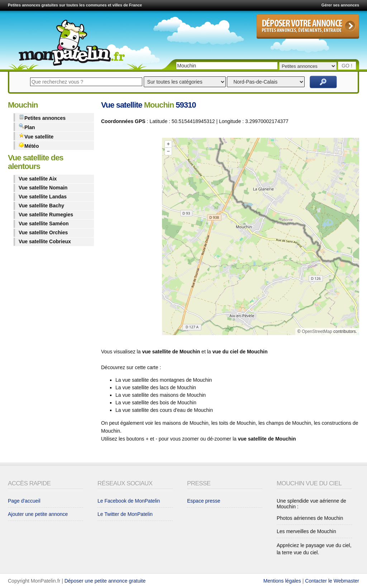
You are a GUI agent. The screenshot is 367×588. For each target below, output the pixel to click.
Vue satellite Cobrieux (45, 241)
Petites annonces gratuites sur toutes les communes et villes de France (75, 5)
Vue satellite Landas (43, 197)
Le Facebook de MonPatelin (129, 501)
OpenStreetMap (317, 331)
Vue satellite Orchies (43, 232)
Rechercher (323, 82)
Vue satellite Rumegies (46, 215)
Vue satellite (36, 136)
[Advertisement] (130, 238)
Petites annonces (42, 117)
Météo (29, 145)
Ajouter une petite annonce (38, 514)
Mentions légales (282, 581)
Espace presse (204, 501)
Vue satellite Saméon (44, 224)
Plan (27, 127)
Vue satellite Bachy (41, 206)
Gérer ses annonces (340, 5)
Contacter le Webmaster (332, 581)
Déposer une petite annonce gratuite (105, 581)
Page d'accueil (24, 501)
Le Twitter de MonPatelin (125, 514)
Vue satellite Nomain (43, 188)
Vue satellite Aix (38, 179)
